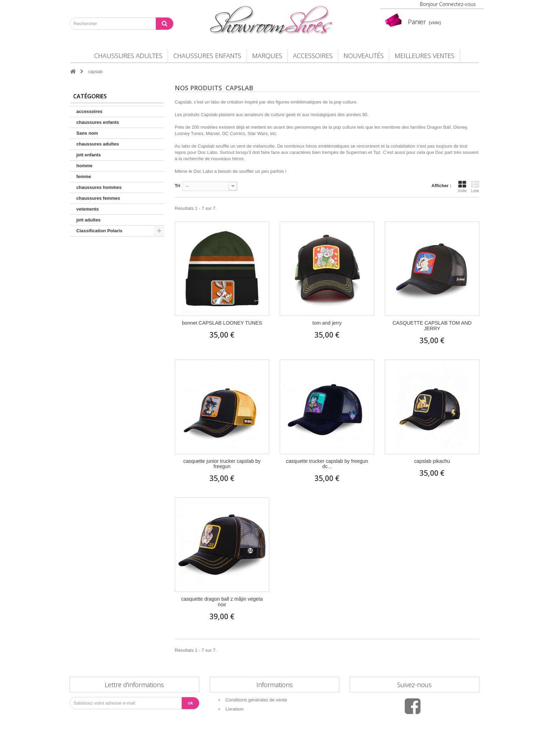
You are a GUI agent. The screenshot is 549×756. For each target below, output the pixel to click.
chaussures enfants (207, 56)
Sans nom (87, 133)
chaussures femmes (98, 198)
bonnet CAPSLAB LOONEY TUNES (222, 323)
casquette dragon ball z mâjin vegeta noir (222, 602)
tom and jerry (327, 323)
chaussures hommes (99, 187)
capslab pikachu (432, 461)
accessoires (313, 56)
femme (84, 176)
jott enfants (89, 155)
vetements (88, 209)
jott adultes (88, 220)
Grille (462, 186)
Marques (267, 56)
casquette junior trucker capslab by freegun (222, 464)
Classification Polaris (99, 231)
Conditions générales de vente (256, 700)
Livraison (235, 709)
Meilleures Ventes (425, 56)
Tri (178, 186)
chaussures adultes (128, 56)
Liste (475, 186)
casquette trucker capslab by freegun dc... (327, 464)
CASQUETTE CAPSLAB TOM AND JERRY (432, 326)
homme (84, 166)
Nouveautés (364, 56)
